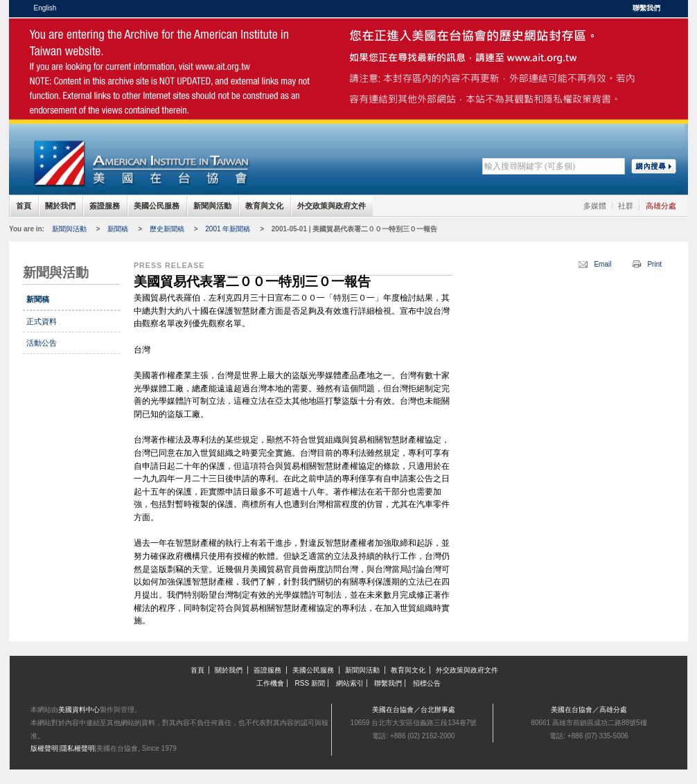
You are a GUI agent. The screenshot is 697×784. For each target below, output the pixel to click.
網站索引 (350, 683)
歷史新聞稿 (167, 229)
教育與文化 (264, 206)
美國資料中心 (79, 710)
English (45, 8)
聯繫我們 (646, 8)
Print (654, 264)
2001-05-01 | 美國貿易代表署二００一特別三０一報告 (355, 229)
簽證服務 (105, 206)
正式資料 (42, 321)
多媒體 (595, 206)
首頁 (24, 206)
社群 (626, 206)
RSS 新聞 (310, 683)
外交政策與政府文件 (332, 206)
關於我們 (60, 206)
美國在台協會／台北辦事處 (414, 710)
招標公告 (427, 683)
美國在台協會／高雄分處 (589, 710)
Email (602, 264)
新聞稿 (118, 229)
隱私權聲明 (78, 748)
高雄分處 (661, 206)
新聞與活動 (212, 206)
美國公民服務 (157, 206)
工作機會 (270, 683)
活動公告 (42, 343)
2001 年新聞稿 (228, 229)
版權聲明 (44, 748)
